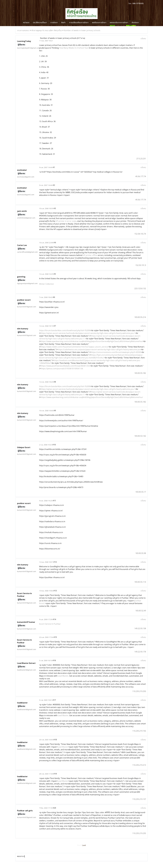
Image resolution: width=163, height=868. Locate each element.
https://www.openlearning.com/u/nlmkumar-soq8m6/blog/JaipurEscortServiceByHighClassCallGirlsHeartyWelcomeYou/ (92, 341)
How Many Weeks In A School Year (74, 48)
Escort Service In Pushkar (50, 624)
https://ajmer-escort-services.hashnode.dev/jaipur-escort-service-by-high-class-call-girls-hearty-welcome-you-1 (88, 333)
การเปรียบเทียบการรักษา (79, 23)
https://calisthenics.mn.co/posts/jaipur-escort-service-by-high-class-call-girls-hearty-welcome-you (99, 349)
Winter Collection (47, 284)
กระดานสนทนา (23, 30)
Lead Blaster (63, 676)
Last (84, 845)
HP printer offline (90, 255)
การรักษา (54, 23)
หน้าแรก (26, 23)
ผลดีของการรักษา (99, 23)
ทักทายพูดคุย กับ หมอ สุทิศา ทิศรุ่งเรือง (47, 30)
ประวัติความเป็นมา (40, 23)
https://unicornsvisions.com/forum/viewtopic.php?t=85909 (116, 352)
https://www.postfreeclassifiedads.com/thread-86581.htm (65, 366)
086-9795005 (138, 4)
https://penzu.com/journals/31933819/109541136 (62, 369)
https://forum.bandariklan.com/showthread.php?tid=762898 (65, 330)
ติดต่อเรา (135, 23)
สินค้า (63, 23)
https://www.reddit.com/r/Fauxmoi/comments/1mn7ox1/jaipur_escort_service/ (75, 347)
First (79, 845)
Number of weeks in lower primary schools (82, 30)
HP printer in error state (66, 221)
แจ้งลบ (143, 38)
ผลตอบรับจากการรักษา (119, 23)
